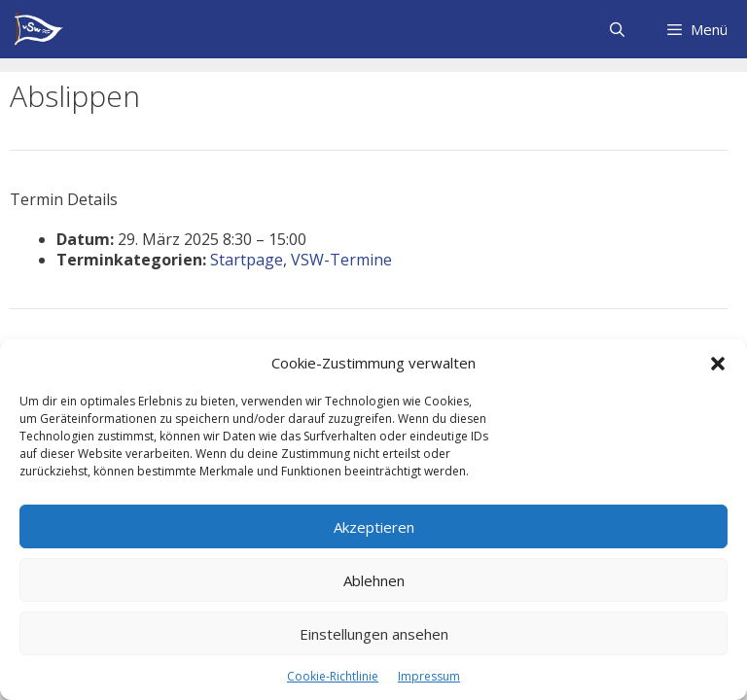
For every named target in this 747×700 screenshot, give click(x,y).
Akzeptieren (374, 527)
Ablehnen (374, 580)
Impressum (429, 676)
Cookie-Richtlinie (333, 676)
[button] (718, 364)
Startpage (247, 260)
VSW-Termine (341, 260)
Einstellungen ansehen (374, 634)
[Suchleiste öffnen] (616, 29)
